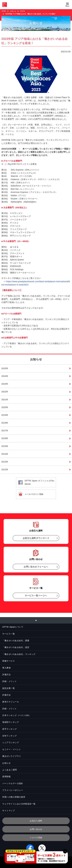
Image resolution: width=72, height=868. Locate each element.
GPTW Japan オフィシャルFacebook (39, 482)
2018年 (5, 423)
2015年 (5, 446)
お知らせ (13, 11)
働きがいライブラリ (12, 756)
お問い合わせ (36, 829)
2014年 (5, 454)
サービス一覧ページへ (36, 595)
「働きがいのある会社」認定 (16, 647)
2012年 (5, 469)
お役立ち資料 (36, 821)
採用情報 (6, 777)
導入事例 (6, 668)
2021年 (5, 400)
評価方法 (6, 675)
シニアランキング (11, 742)
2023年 (23, 11)
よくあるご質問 (10, 770)
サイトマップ (8, 811)
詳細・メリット (10, 681)
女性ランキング (10, 736)
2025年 (5, 368)
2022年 (5, 392)
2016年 (5, 438)
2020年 (5, 407)
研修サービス (8, 661)
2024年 (5, 376)
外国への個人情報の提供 (14, 797)
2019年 (5, 415)
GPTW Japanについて (13, 627)
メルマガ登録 (36, 838)
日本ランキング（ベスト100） (17, 715)
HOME (4, 11)
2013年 (5, 462)
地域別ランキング (11, 722)
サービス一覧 (8, 634)
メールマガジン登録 (34, 494)
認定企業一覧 (8, 688)
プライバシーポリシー (13, 790)
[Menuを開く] (67, 5)
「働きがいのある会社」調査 (16, 641)
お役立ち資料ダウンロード (36, 538)
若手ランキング (10, 729)
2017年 (5, 431)
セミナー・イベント (12, 749)
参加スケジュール (11, 702)
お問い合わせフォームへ (36, 567)
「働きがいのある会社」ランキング (19, 654)
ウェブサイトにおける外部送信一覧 (19, 804)
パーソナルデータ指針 (13, 783)
